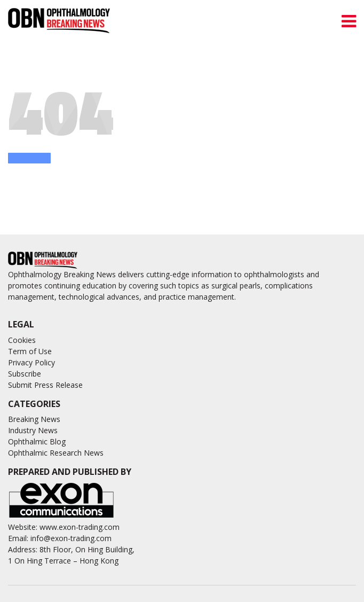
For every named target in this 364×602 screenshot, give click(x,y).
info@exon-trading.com (71, 538)
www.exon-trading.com (80, 527)
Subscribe (25, 374)
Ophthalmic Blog (37, 441)
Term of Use (30, 351)
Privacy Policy (31, 362)
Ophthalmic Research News (56, 453)
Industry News (33, 430)
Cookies (22, 340)
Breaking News (34, 419)
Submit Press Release (45, 385)
